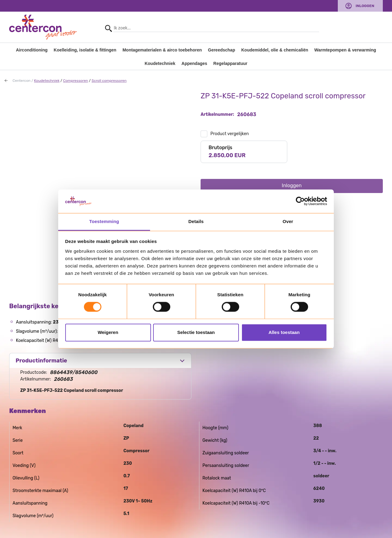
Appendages (194, 63)
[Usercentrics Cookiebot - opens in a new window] (300, 201)
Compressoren (75, 81)
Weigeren (108, 332)
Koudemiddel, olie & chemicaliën (275, 50)
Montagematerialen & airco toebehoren (162, 50)
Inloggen (365, 6)
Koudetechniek (160, 63)
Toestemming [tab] (104, 221)
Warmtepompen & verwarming (345, 50)
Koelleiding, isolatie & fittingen (85, 50)
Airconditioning (32, 50)
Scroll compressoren (109, 81)
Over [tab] (288, 221)
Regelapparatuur (230, 63)
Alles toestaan (284, 332)
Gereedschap (222, 50)
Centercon (22, 81)
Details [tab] (196, 221)
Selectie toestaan (196, 332)
